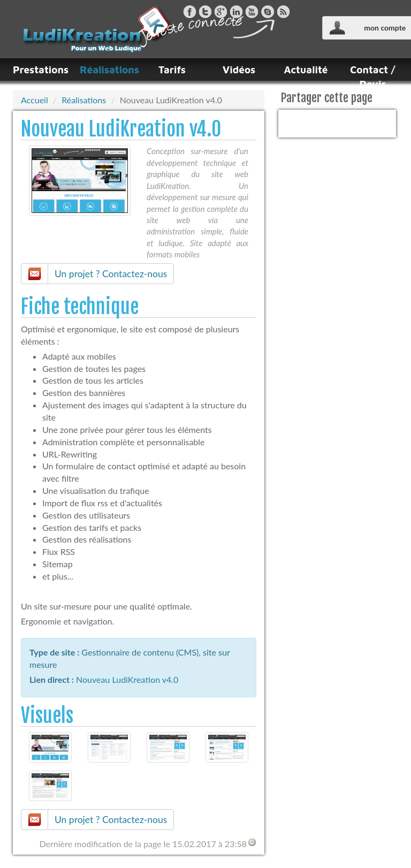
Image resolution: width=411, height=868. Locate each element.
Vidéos (239, 70)
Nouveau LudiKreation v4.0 (127, 679)
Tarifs (172, 70)
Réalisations (105, 70)
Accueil (35, 100)
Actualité (306, 70)
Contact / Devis (373, 77)
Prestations (38, 70)
